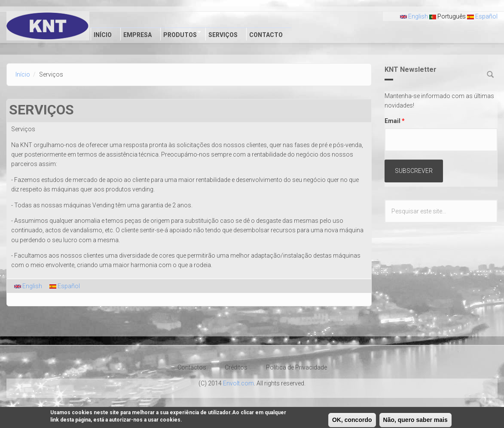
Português (447, 16)
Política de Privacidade (296, 367)
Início (103, 35)
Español (482, 16)
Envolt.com (238, 383)
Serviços (223, 35)
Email (395, 121)
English (414, 16)
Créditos (236, 367)
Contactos (192, 367)
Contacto (266, 35)
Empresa (137, 35)
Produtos (181, 34)
